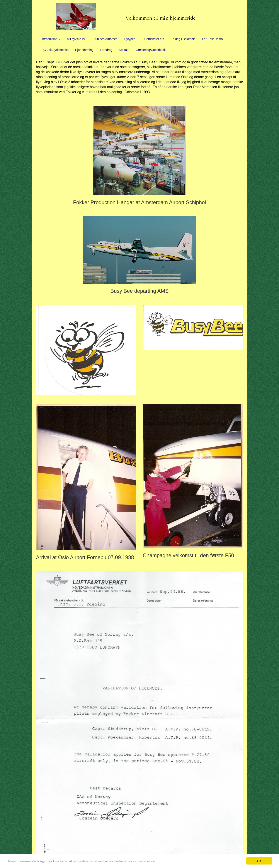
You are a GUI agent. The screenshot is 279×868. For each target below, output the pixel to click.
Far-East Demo (212, 39)
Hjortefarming (84, 50)
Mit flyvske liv (77, 39)
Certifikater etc (154, 39)
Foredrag (106, 50)
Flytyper (131, 39)
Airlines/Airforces (106, 39)
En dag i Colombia (183, 39)
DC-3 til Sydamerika (55, 50)
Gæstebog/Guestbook (151, 50)
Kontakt (124, 50)
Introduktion (51, 39)
